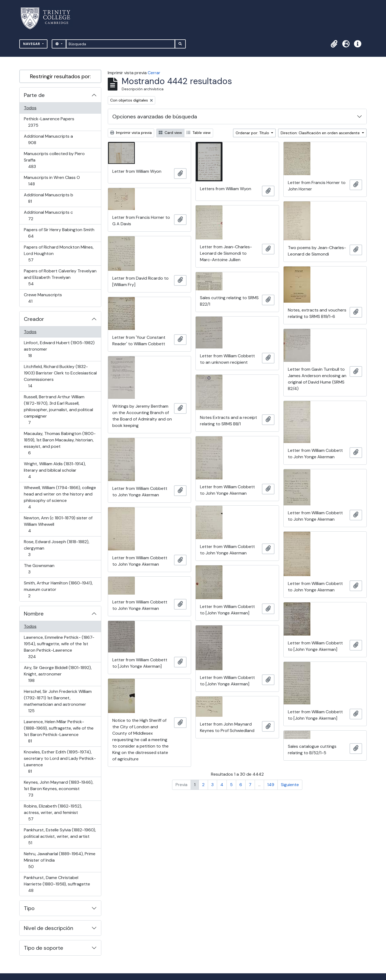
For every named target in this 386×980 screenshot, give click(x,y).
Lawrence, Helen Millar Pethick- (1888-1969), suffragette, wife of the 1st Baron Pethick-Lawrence (59, 731)
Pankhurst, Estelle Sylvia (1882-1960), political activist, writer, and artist (60, 836)
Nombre (34, 614)
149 (271, 785)
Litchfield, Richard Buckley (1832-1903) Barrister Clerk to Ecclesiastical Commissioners (60, 376)
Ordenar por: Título (253, 133)
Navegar (32, 44)
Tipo (29, 908)
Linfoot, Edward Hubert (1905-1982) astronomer (59, 349)
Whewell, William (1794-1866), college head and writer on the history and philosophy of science (60, 497)
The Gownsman (39, 569)
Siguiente (290, 785)
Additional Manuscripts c (48, 215)
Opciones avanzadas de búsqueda (155, 117)
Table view (199, 133)
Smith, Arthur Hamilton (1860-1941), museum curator (58, 589)
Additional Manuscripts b (48, 198)
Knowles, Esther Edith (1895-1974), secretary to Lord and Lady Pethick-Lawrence (60, 762)
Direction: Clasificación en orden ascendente (321, 133)
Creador (34, 319)
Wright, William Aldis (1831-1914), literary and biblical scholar (55, 470)
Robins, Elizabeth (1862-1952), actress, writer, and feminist (53, 812)
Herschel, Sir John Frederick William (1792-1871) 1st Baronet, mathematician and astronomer (58, 701)
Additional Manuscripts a (48, 139)
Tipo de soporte (44, 948)
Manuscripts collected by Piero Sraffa (54, 160)
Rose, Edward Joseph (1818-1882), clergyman (56, 548)
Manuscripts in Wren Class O (52, 181)
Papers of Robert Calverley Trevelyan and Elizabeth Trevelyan (60, 277)
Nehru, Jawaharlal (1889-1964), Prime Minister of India (60, 860)
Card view (170, 133)
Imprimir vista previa (131, 133)
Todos (30, 108)
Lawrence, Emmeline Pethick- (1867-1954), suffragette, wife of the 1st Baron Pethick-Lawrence (59, 647)
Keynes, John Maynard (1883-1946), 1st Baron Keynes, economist (58, 789)
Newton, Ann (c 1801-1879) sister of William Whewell (58, 524)
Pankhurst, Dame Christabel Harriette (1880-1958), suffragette (57, 884)
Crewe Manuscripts (43, 298)
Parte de (34, 95)
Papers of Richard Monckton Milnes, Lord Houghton (59, 254)
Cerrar (154, 73)
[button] (334, 44)
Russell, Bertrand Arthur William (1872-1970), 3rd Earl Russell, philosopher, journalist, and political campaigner (58, 410)
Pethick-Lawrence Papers (49, 122)
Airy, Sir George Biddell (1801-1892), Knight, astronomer (58, 674)
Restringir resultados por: (60, 76)
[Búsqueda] (120, 44)
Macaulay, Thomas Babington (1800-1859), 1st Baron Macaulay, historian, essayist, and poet (60, 443)
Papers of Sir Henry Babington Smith (59, 233)
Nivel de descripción (49, 928)
